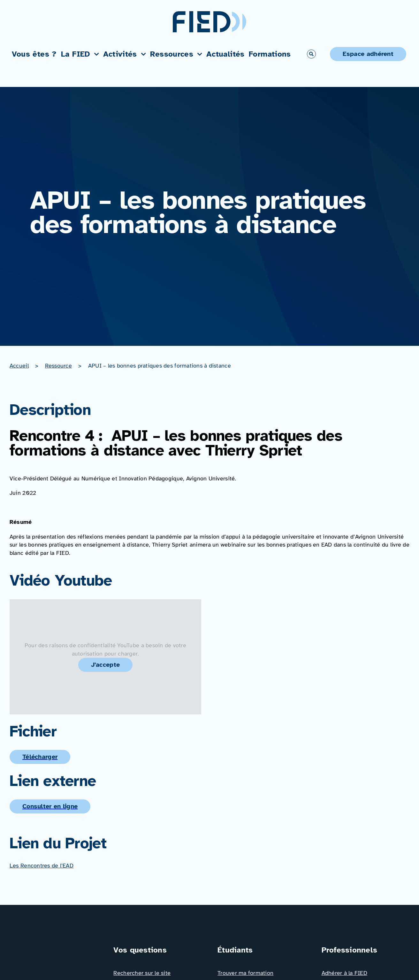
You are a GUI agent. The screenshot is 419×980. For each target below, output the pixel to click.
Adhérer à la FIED (345, 973)
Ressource (58, 366)
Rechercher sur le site (142, 973)
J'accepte (106, 665)
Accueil (19, 366)
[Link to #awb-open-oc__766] (311, 54)
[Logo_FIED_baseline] (54, 947)
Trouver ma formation (245, 973)
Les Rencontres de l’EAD (42, 866)
